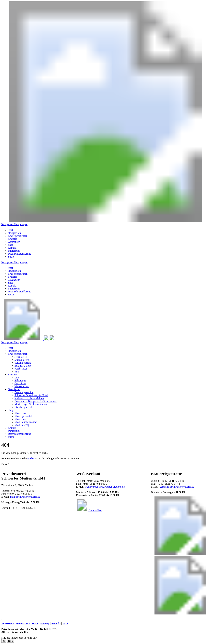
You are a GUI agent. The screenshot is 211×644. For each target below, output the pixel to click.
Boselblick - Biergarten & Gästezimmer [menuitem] (36, 401)
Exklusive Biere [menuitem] (23, 366)
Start (10, 268)
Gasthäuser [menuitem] (14, 242)
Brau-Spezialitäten (18, 274)
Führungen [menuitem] (20, 380)
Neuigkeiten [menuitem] (14, 233)
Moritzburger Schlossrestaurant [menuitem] (31, 404)
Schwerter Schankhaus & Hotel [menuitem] (31, 395)
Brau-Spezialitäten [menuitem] (18, 236)
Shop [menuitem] (11, 245)
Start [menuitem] (10, 230)
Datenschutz (23, 623)
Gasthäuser (14, 280)
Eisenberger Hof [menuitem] (23, 407)
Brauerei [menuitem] (12, 239)
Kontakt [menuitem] (12, 248)
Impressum (14, 289)
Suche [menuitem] (11, 257)
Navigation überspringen (14, 224)
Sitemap (45, 623)
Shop (11, 283)
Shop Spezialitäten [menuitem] (24, 416)
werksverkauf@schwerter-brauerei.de (105, 487)
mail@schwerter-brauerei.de (25, 497)
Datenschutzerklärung (19, 292)
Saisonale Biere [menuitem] (23, 363)
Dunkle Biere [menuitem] (22, 360)
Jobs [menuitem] (17, 377)
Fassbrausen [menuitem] (21, 369)
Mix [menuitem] (17, 372)
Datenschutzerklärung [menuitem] (19, 254)
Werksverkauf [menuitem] (22, 386)
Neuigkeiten (14, 271)
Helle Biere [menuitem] (21, 357)
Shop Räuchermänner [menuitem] (26, 422)
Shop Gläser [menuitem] (21, 419)
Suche (11, 295)
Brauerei (12, 277)
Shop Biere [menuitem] (20, 413)
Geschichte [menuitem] (20, 383)
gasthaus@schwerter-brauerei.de (177, 487)
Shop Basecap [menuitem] (22, 425)
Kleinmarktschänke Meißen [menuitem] (29, 398)
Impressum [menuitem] (14, 251)
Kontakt (12, 286)
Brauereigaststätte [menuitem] (24, 392)
